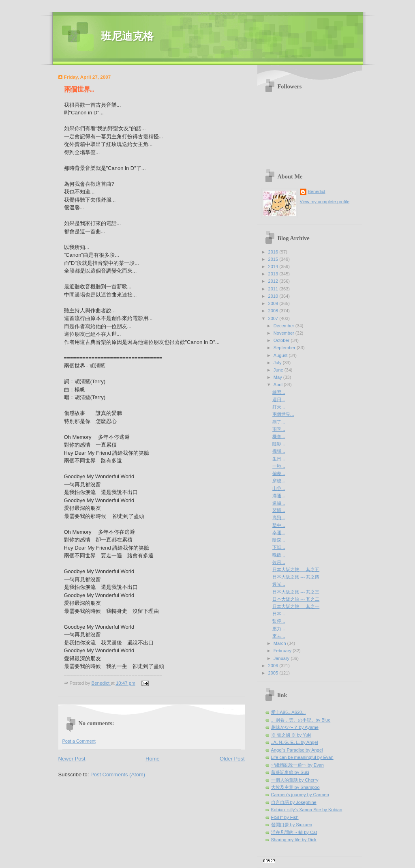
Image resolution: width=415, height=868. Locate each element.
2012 (274, 281)
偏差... (279, 473)
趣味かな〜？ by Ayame (295, 727)
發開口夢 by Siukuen (292, 825)
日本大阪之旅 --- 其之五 (296, 569)
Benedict (317, 191)
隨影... (279, 444)
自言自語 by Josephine (294, 802)
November (285, 333)
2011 (274, 289)
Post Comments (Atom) (118, 775)
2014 (274, 266)
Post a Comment (79, 741)
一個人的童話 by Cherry (295, 780)
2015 (274, 259)
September (285, 348)
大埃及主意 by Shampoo (295, 787)
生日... (279, 459)
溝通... (279, 496)
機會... (279, 436)
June (279, 370)
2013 (274, 274)
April (279, 385)
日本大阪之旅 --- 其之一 (296, 606)
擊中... (279, 525)
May (278, 377)
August (281, 355)
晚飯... (279, 555)
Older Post (232, 759)
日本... (279, 614)
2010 (274, 296)
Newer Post (72, 759)
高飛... (279, 518)
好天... (279, 407)
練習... (279, 392)
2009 (274, 303)
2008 (274, 311)
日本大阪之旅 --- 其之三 (296, 592)
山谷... (279, 488)
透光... (279, 584)
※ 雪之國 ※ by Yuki (291, 735)
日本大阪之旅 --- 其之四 (296, 577)
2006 (274, 666)
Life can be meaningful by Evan (302, 757)
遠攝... (279, 503)
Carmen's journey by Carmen (300, 795)
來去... (279, 636)
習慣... (279, 510)
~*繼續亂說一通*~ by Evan (298, 765)
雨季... (279, 429)
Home (153, 759)
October (282, 340)
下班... (279, 547)
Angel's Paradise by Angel (297, 750)
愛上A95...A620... (289, 712)
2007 (274, 318)
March (280, 643)
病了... (279, 422)
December (285, 326)
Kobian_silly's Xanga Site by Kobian (307, 810)
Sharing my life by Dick (294, 840)
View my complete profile (325, 202)
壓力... (279, 629)
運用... (279, 400)
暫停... (279, 621)
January (282, 658)
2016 (274, 252)
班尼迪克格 (127, 36)
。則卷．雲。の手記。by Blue (301, 720)
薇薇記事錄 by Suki (290, 772)
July (278, 363)
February (283, 651)
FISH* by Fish (285, 817)
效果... (279, 562)
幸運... (279, 533)
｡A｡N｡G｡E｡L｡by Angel (295, 742)
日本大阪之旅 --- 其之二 (296, 599)
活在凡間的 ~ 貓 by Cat (294, 832)
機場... (279, 451)
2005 (274, 673)
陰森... (279, 540)
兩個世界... (283, 414)
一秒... (279, 466)
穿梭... (279, 481)
